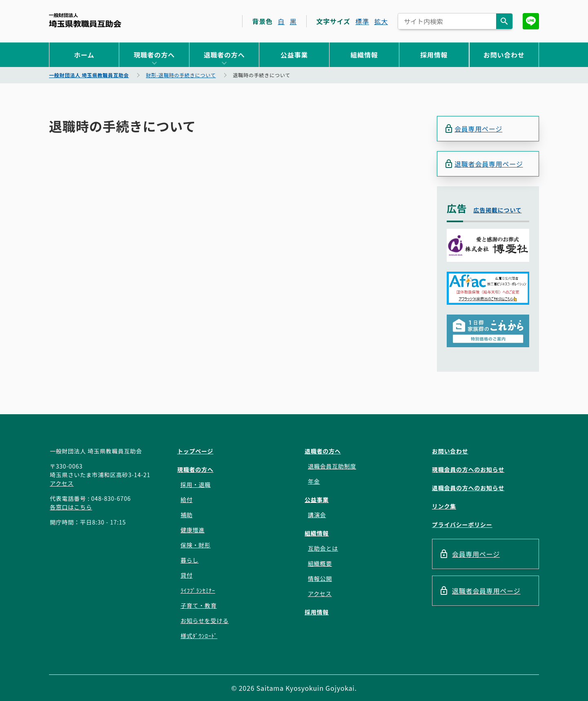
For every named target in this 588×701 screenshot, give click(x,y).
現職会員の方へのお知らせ (468, 469)
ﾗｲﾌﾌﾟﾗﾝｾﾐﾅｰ (198, 590)
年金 (314, 481)
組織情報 (364, 55)
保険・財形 (196, 545)
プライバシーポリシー (462, 525)
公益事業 (294, 55)
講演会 (317, 515)
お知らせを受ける (205, 621)
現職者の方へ (154, 55)
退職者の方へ (224, 55)
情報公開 (320, 578)
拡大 (381, 21)
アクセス (62, 483)
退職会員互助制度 (332, 466)
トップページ (195, 451)
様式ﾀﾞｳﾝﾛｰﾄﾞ (199, 636)
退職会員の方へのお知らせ (468, 488)
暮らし (189, 560)
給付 (187, 500)
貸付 (187, 575)
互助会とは (323, 548)
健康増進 (193, 530)
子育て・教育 (199, 605)
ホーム (84, 55)
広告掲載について (498, 210)
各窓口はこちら (71, 507)
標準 (362, 21)
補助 (187, 515)
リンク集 (444, 506)
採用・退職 (196, 484)
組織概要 (320, 563)
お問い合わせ (504, 55)
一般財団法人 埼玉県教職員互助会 (85, 20)
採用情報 (434, 55)
